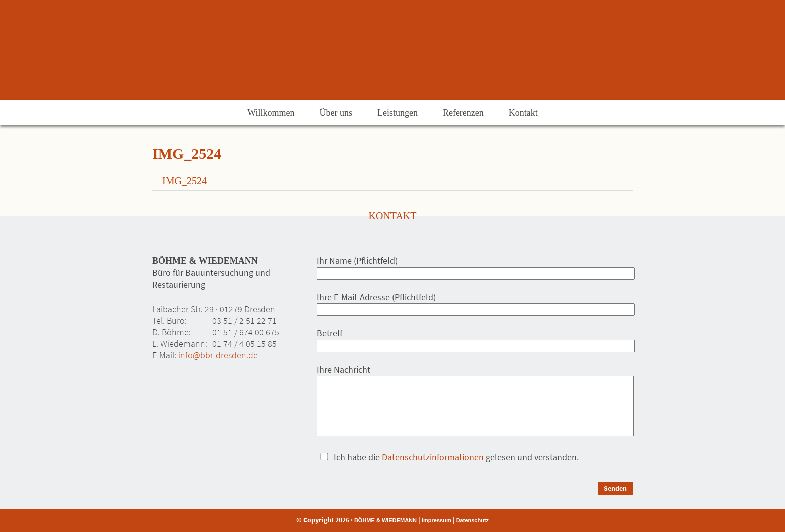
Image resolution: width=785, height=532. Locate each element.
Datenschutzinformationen (433, 457)
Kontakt (523, 113)
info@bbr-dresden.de (218, 355)
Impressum (436, 520)
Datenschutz (472, 520)
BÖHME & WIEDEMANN (385, 520)
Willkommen (271, 113)
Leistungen (398, 113)
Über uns (336, 113)
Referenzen (463, 113)
